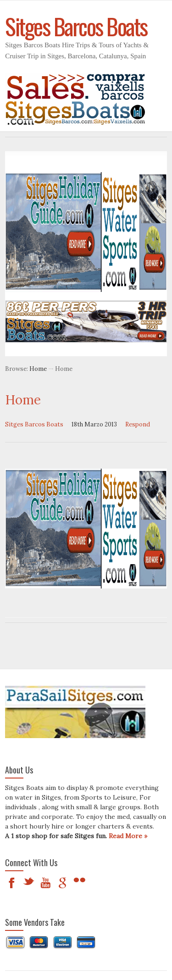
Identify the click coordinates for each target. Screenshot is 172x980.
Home (38, 369)
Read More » (128, 836)
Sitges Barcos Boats (34, 424)
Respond (138, 424)
